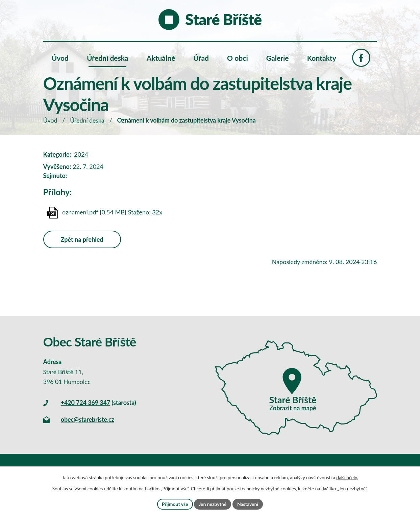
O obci (238, 58)
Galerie (278, 58)
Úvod (50, 120)
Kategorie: (57, 154)
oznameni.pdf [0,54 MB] (94, 212)
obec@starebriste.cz (88, 419)
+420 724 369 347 (85, 403)
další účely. (347, 477)
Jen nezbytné (213, 504)
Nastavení (248, 504)
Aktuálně (161, 58)
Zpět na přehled (82, 239)
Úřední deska (87, 120)
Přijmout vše (175, 504)
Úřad (201, 58)
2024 (81, 154)
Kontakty (322, 58)
